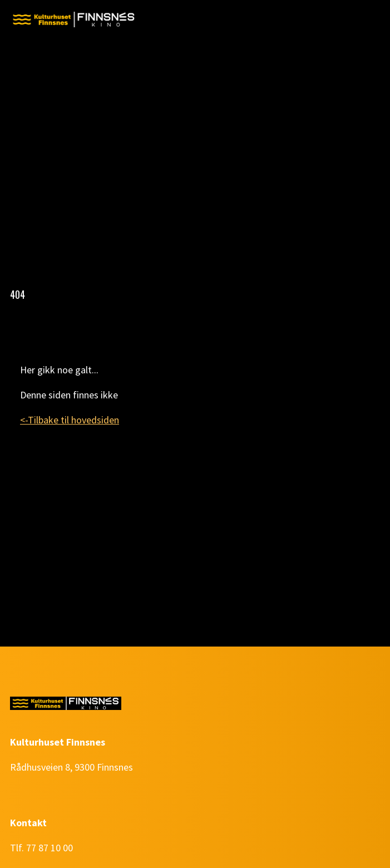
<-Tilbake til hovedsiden (70, 420)
